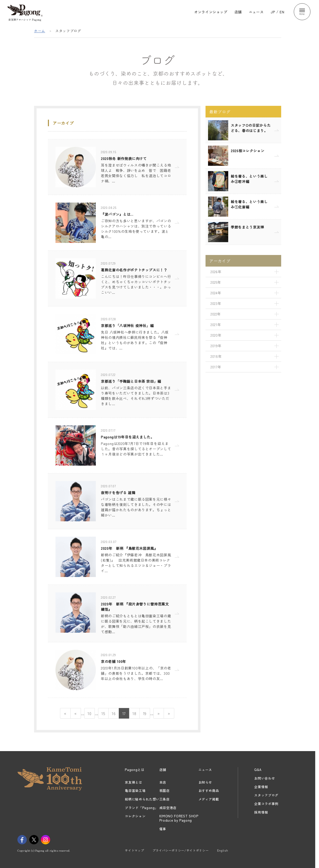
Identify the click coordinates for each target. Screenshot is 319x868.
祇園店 (165, 791)
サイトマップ (134, 850)
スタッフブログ (266, 795)
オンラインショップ (211, 12)
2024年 (216, 293)
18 (134, 713)
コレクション (135, 816)
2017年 (216, 367)
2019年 (216, 346)
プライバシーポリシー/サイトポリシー (181, 850)
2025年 (216, 282)
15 (103, 713)
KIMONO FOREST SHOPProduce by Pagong (179, 818)
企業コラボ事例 (266, 804)
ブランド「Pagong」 (141, 808)
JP (273, 12)
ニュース (256, 12)
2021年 (216, 325)
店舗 (238, 12)
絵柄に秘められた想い (142, 799)
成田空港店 (168, 808)
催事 (163, 829)
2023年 (216, 303)
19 (145, 713)
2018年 (216, 356)
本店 (163, 782)
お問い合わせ (265, 778)
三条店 (165, 799)
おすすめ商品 (209, 791)
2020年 (216, 335)
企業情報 (261, 787)
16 (114, 713)
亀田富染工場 (135, 791)
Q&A (258, 770)
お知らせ (205, 782)
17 (124, 713)
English (223, 850)
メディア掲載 (209, 799)
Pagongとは (135, 770)
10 (89, 713)
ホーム (40, 31)
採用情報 (261, 812)
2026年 (216, 272)
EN (282, 12)
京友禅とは (133, 782)
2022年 (216, 314)
